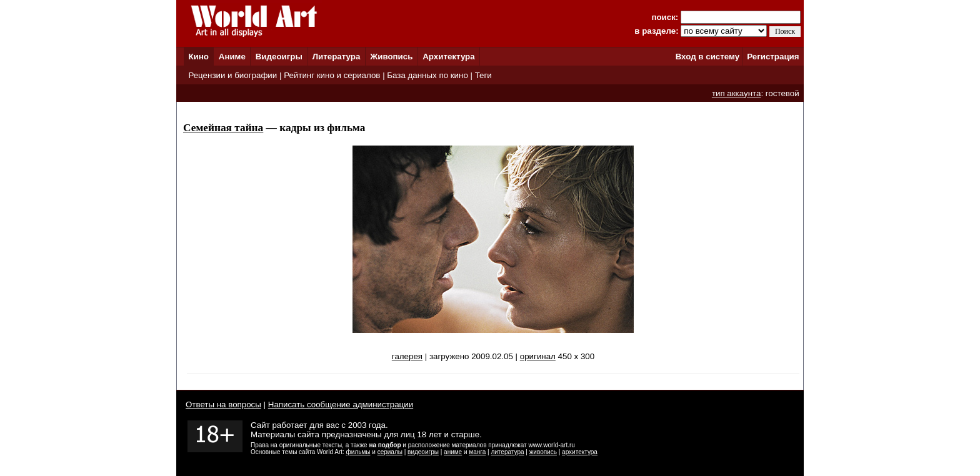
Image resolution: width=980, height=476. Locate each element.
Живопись (391, 57)
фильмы (358, 452)
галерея (407, 356)
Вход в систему (707, 57)
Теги (483, 75)
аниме (453, 452)
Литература (337, 57)
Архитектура (448, 57)
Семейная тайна (223, 128)
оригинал (538, 356)
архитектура (580, 452)
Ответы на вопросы (223, 404)
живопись (543, 452)
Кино (198, 57)
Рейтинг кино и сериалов (332, 75)
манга (477, 452)
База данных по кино (427, 75)
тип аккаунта (737, 93)
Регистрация (773, 57)
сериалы (390, 452)
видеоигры (423, 452)
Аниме (232, 57)
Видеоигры (279, 57)
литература (507, 452)
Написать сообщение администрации (341, 404)
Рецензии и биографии (232, 75)
